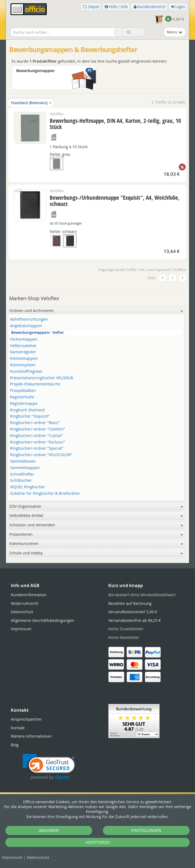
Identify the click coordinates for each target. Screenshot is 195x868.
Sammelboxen (23, 461)
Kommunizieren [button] (96, 543)
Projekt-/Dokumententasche (35, 384)
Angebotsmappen (26, 326)
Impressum (12, 857)
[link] (49, 767)
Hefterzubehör (23, 346)
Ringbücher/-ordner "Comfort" (38, 429)
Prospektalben (23, 391)
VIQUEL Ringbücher (28, 487)
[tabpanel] (97, 563)
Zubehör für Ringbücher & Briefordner (45, 494)
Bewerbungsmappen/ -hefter (38, 333)
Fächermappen (24, 339)
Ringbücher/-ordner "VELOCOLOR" (41, 455)
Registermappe (24, 404)
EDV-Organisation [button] (96, 506)
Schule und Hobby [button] (96, 553)
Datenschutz (38, 857)
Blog (15, 745)
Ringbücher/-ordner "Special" (37, 448)
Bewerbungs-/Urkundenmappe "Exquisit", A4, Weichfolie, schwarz (115, 201)
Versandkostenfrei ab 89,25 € (135, 620)
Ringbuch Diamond (27, 410)
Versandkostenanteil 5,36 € (133, 612)
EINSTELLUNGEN (146, 830)
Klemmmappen (24, 359)
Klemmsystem (23, 365)
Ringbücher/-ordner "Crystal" (36, 436)
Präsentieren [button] (96, 534)
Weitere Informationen (31, 736)
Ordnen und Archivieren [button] (96, 311)
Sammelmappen (25, 468)
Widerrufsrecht (25, 603)
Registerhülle (22, 397)
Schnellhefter (22, 474)
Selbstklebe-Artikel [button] (96, 515)
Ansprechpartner (26, 719)
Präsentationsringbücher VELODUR (42, 378)
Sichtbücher (21, 481)
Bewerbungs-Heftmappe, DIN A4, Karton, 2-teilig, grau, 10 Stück (115, 124)
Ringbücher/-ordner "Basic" (35, 423)
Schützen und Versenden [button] (96, 525)
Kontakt (18, 728)
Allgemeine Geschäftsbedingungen (43, 620)
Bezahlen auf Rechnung (130, 603)
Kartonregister (23, 352)
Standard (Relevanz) (31, 103)
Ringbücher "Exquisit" (30, 416)
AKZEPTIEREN (97, 842)
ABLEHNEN (49, 830)
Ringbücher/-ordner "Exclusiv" (38, 442)
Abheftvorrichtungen (29, 319)
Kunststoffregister (26, 372)
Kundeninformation (29, 595)
